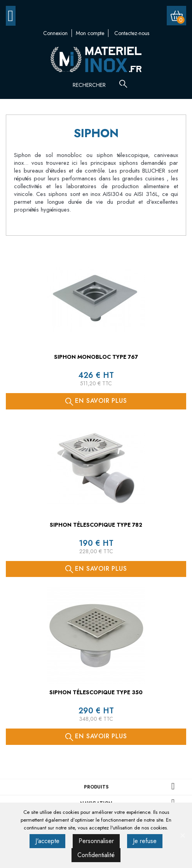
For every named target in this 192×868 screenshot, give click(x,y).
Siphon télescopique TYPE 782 (96, 525)
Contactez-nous (132, 33)
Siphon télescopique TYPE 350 (96, 692)
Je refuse (145, 841)
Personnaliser (96, 841)
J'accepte (47, 841)
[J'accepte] (182, 835)
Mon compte (90, 33)
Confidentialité (96, 855)
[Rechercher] (98, 85)
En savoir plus (96, 401)
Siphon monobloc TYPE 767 (96, 357)
